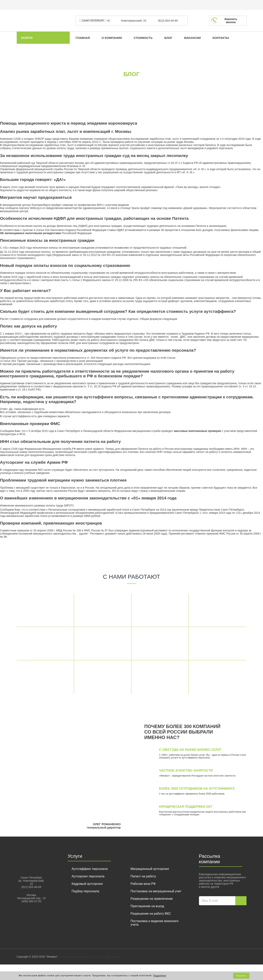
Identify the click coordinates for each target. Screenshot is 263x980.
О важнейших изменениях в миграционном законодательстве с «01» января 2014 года (88, 498)
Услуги (27, 38)
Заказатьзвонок (231, 21)
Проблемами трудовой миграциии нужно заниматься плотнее (63, 480)
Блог (168, 38)
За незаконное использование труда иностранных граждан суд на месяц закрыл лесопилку (94, 156)
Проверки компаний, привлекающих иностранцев (51, 523)
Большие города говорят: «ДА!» (33, 179)
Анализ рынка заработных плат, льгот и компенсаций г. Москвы (66, 131)
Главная (82, 38)
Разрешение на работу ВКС (151, 914)
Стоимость (143, 38)
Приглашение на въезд (147, 906)
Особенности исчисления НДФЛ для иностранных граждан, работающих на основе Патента (94, 218)
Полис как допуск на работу (28, 326)
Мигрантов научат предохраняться (36, 197)
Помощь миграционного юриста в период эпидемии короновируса (69, 123)
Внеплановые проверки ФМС (30, 424)
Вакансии (192, 38)
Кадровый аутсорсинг (87, 884)
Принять (241, 976)
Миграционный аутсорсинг (150, 869)
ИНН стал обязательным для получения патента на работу (60, 441)
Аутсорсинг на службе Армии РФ (34, 462)
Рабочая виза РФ (143, 884)
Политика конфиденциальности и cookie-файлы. (90, 957)
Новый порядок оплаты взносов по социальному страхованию (65, 265)
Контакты (220, 38)
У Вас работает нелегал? (25, 291)
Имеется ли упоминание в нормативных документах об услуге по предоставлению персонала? (98, 350)
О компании (111, 38)
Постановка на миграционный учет (156, 891)
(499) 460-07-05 (31, 901)
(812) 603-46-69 (168, 21)
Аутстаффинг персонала (90, 869)
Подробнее (160, 975)
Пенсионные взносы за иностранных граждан (47, 240)
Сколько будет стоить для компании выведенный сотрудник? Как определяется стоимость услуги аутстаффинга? (118, 311)
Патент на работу (143, 876)
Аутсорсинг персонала (88, 876)
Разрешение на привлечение (152, 899)
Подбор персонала (85, 891)
